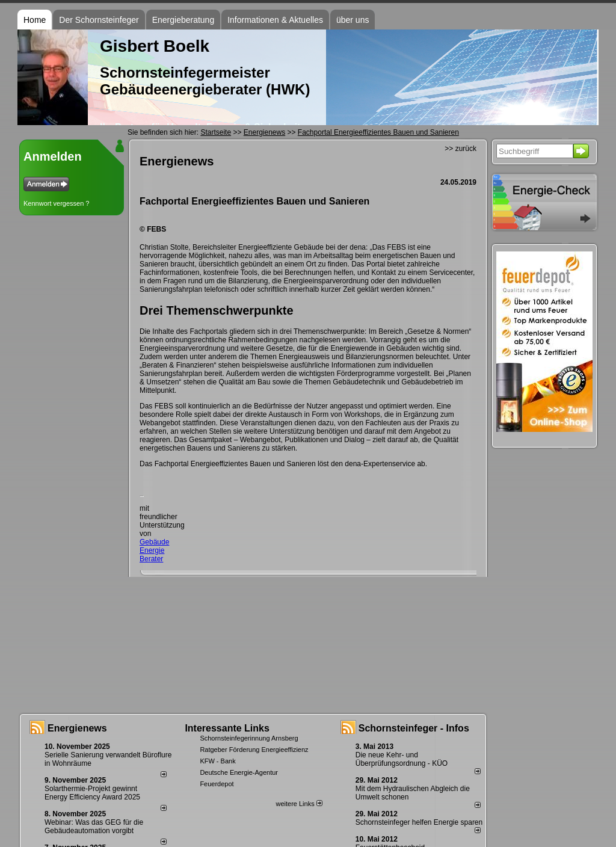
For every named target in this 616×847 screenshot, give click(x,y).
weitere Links (299, 804)
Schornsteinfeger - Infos (414, 728)
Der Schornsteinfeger (99, 20)
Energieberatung (183, 20)
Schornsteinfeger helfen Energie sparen (419, 822)
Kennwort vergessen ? (56, 203)
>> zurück (460, 149)
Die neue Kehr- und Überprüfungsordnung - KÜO (402, 759)
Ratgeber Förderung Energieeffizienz (254, 750)
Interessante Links (227, 728)
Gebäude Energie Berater (154, 550)
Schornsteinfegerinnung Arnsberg (249, 738)
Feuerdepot (217, 784)
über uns (353, 20)
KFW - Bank (217, 761)
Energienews (77, 728)
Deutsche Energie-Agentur (239, 772)
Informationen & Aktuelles (275, 20)
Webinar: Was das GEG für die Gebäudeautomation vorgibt (94, 827)
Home (35, 20)
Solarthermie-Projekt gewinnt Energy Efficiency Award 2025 (92, 793)
